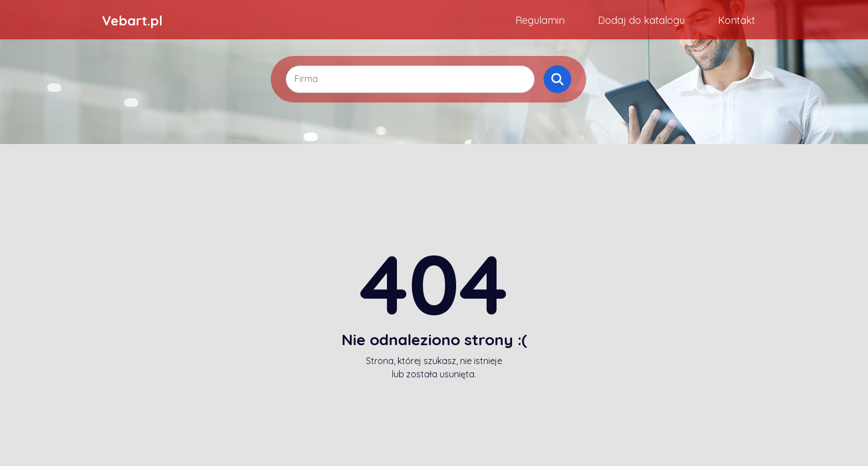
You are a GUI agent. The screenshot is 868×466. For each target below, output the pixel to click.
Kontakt (737, 20)
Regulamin (540, 20)
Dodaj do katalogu (641, 20)
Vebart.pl (132, 21)
